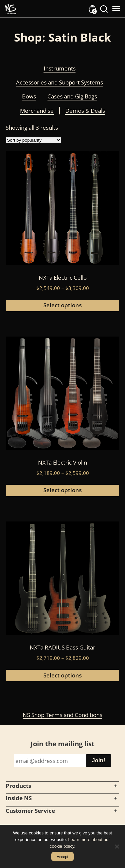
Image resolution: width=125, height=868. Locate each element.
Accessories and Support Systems (59, 82)
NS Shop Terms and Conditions (62, 715)
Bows (29, 96)
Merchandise (37, 111)
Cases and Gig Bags (72, 96)
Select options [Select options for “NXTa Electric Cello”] (62, 305)
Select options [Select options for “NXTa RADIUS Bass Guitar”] (62, 675)
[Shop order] (33, 140)
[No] (117, 846)
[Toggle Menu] (116, 9)
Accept (62, 857)
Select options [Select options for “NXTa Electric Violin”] (62, 490)
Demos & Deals (85, 111)
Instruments (60, 68)
